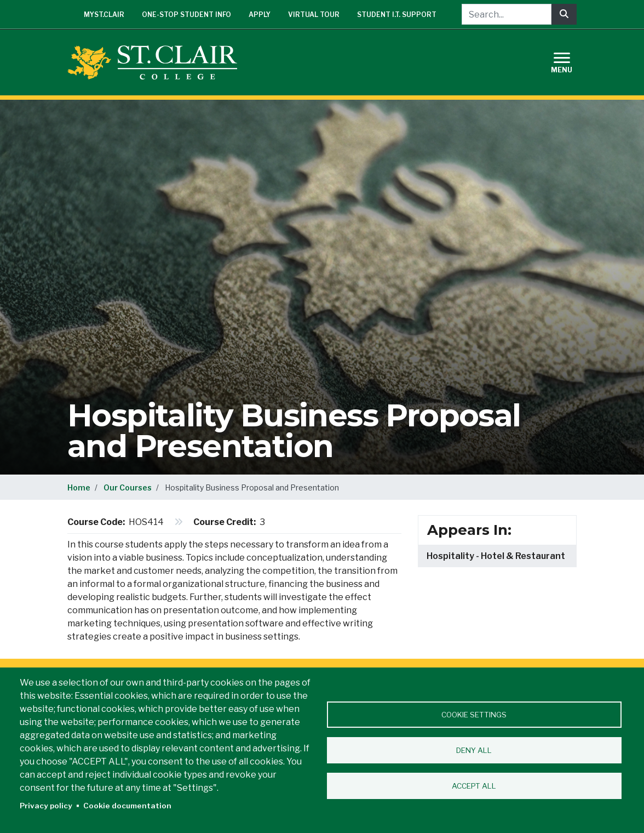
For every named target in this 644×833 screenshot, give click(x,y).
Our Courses (128, 487)
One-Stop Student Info (186, 15)
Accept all (474, 786)
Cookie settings (474, 715)
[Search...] (507, 14)
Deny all (474, 750)
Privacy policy (46, 806)
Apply (260, 15)
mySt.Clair (104, 15)
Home (79, 487)
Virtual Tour (314, 15)
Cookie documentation (127, 806)
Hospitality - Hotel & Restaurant (496, 556)
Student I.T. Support (397, 15)
